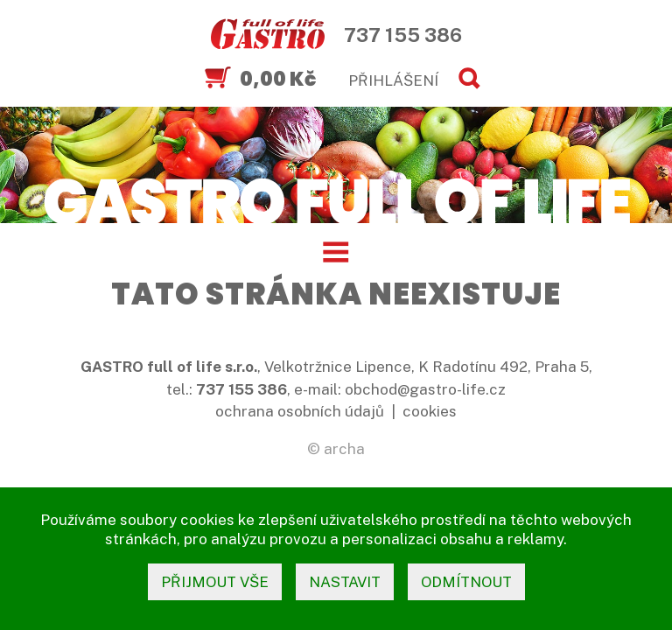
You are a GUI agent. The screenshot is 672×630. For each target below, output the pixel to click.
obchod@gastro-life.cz (425, 389)
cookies (430, 411)
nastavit (345, 582)
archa (344, 449)
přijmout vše (215, 582)
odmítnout (466, 582)
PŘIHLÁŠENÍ (393, 80)
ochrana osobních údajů (300, 411)
